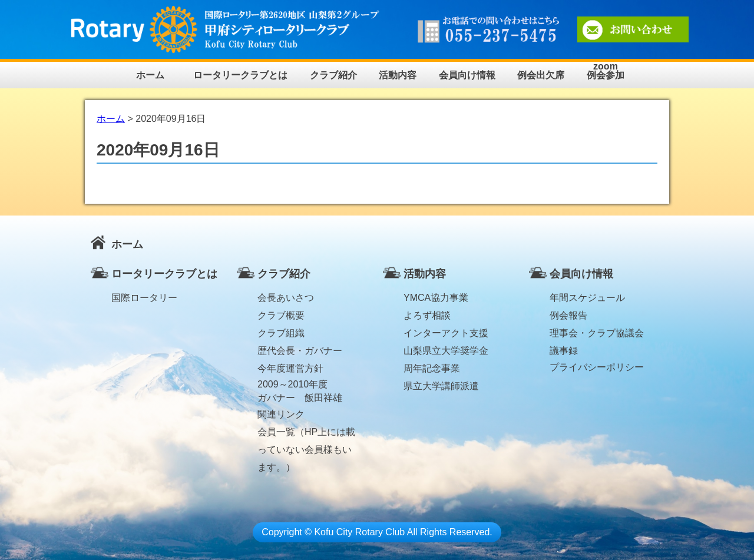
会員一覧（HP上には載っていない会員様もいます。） (306, 434)
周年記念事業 (432, 368)
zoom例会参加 (606, 71)
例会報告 (568, 315)
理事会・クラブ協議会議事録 (597, 335)
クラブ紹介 (333, 75)
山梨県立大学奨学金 (446, 351)
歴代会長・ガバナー (300, 351)
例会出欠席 (541, 75)
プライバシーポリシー (597, 367)
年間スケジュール (587, 298)
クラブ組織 (281, 333)
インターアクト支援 (446, 333)
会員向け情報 (467, 75)
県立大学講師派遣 (441, 386)
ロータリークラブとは (240, 75)
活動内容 (398, 75)
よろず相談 (427, 315)
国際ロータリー (144, 298)
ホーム (150, 75)
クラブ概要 (281, 315)
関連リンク (281, 414)
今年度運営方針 (290, 368)
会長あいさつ (286, 298)
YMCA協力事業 (436, 298)
